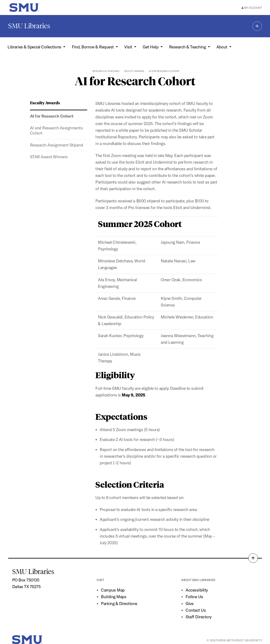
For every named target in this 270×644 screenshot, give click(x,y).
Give (189, 604)
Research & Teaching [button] (188, 47)
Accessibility (197, 590)
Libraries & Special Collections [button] (35, 47)
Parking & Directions (119, 604)
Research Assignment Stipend (57, 145)
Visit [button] (129, 47)
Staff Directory (199, 617)
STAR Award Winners (49, 157)
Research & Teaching (106, 71)
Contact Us (196, 610)
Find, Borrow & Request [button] (93, 47)
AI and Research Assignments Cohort (56, 130)
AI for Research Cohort (52, 116)
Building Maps (114, 597)
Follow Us (194, 597)
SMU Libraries (29, 26)
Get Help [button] (151, 47)
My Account (252, 8)
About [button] (222, 47)
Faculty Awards (134, 71)
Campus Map (113, 590)
